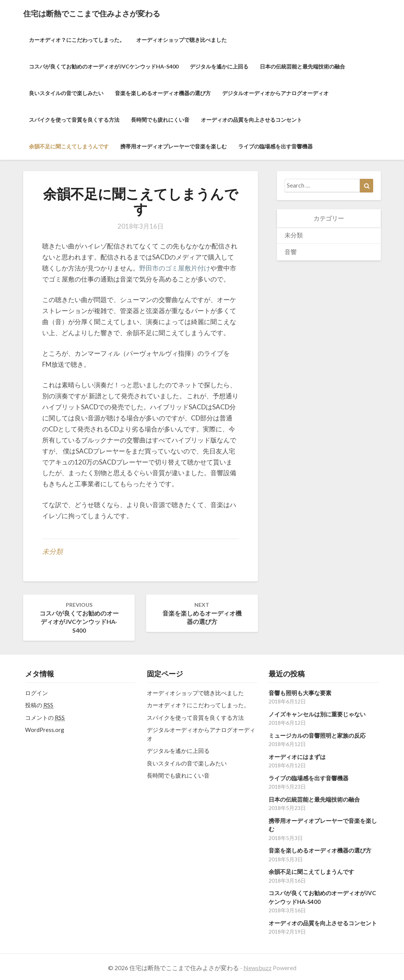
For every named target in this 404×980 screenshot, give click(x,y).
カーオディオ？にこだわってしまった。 (77, 40)
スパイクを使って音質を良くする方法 (74, 120)
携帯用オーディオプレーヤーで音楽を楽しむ (173, 146)
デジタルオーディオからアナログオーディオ (275, 93)
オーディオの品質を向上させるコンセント (251, 120)
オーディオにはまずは (297, 757)
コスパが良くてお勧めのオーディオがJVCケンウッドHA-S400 (104, 66)
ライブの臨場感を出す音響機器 (275, 146)
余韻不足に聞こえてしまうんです (69, 146)
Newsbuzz (258, 968)
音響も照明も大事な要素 (300, 693)
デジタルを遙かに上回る (219, 66)
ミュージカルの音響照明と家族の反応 (317, 735)
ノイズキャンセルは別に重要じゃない (317, 714)
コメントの (45, 718)
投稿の (39, 705)
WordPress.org (45, 730)
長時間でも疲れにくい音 (160, 120)
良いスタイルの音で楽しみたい (66, 93)
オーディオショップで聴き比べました (181, 40)
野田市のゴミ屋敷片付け (175, 268)
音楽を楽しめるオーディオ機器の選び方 (163, 93)
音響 (291, 252)
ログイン (37, 693)
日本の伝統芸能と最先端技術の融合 (302, 66)
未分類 (52, 551)
